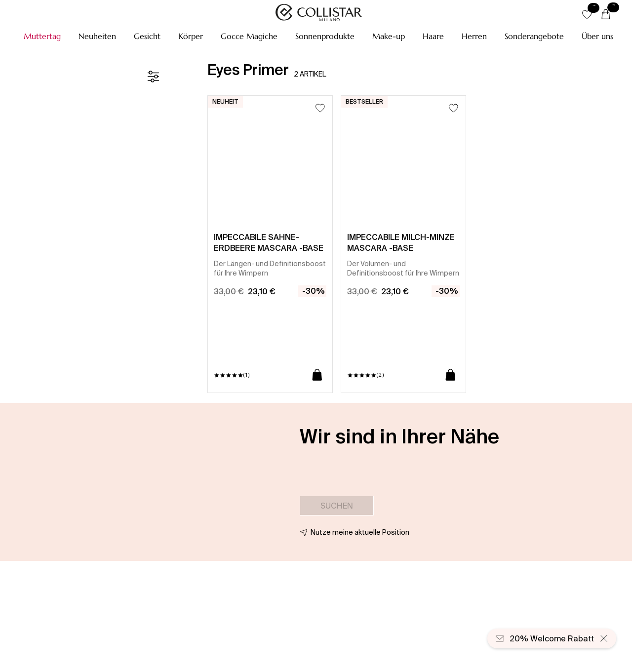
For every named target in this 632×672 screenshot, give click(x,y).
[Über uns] (597, 36)
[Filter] (153, 77)
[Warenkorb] (606, 15)
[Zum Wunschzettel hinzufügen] (320, 108)
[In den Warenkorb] (317, 376)
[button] (42, 36)
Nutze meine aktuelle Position (360, 532)
